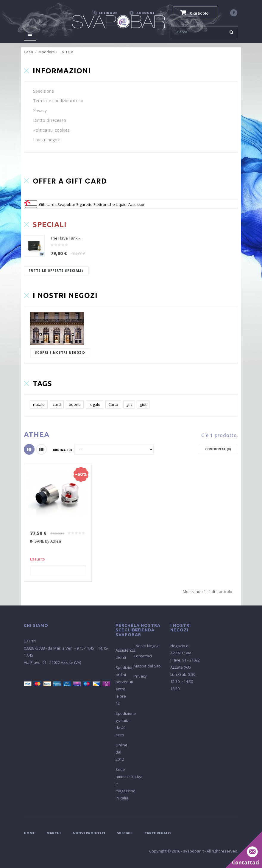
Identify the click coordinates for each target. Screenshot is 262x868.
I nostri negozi (47, 140)
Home (29, 833)
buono (75, 404)
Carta (113, 404)
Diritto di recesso (50, 120)
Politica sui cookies (51, 130)
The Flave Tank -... (67, 238)
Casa (28, 52)
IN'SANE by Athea (46, 541)
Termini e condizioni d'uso (58, 101)
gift (129, 404)
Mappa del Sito (147, 666)
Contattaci (143, 656)
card (57, 404)
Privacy (40, 110)
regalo (95, 404)
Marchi (54, 833)
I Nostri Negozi (147, 646)
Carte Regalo (158, 833)
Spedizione (43, 91)
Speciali (125, 833)
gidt (143, 404)
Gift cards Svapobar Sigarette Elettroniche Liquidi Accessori (92, 204)
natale (39, 404)
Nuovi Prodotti (89, 833)
